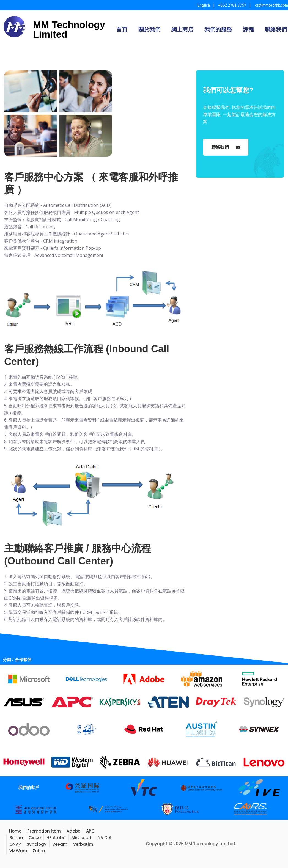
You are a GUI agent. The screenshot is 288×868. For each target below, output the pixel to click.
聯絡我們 (276, 29)
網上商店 (182, 29)
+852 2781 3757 (232, 5)
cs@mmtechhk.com (271, 5)
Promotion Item (44, 831)
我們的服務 (218, 29)
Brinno (16, 838)
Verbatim (83, 844)
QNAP (15, 844)
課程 (248, 29)
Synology (37, 844)
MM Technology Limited (69, 29)
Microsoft (82, 838)
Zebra (39, 851)
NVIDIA (105, 838)
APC (90, 831)
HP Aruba (56, 838)
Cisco (35, 838)
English (204, 5)
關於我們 (149, 29)
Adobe (73, 831)
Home (15, 831)
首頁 (122, 29)
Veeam (60, 844)
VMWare (18, 851)
